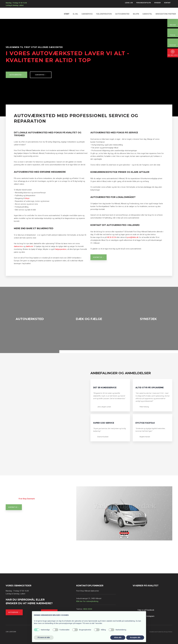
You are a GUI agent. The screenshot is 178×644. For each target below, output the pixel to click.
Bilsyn (136, 14)
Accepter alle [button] (135, 637)
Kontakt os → (99, 257)
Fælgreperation (104, 14)
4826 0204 (88, 609)
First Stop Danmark (27, 499)
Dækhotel (147, 14)
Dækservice (87, 14)
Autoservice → (14, 612)
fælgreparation (61, 249)
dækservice (18, 246)
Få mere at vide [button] (44, 637)
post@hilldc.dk (133, 237)
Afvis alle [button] (118, 637)
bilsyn (27, 198)
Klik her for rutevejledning (87, 601)
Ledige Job (129, 3)
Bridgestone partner (166, 14)
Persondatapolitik (144, 3)
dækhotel (29, 246)
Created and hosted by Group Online (161, 632)
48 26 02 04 (112, 237)
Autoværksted (122, 14)
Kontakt (167, 3)
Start (67, 14)
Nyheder (158, 3)
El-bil (75, 14)
